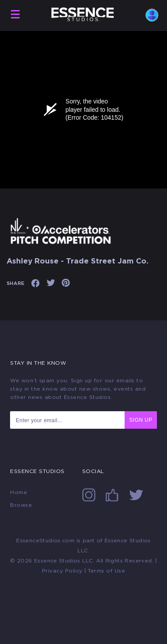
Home (19, 492)
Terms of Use (106, 571)
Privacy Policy (62, 571)
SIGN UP (141, 420)
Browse (21, 505)
